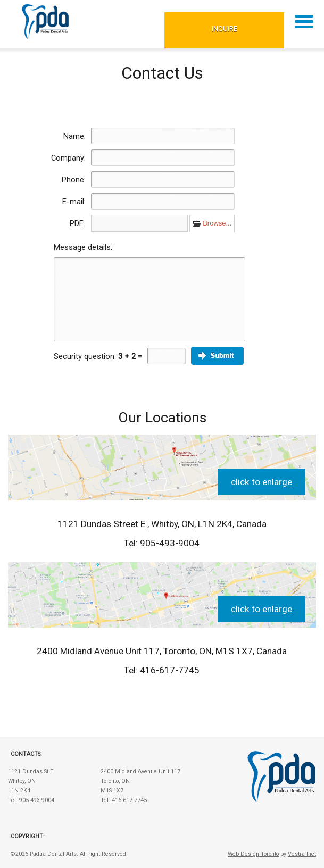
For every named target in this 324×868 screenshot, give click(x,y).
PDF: (77, 223)
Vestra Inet (302, 854)
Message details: (83, 247)
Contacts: (26, 754)
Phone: (74, 180)
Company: (68, 158)
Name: (74, 136)
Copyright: (28, 836)
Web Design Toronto (253, 854)
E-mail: (74, 202)
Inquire (225, 28)
